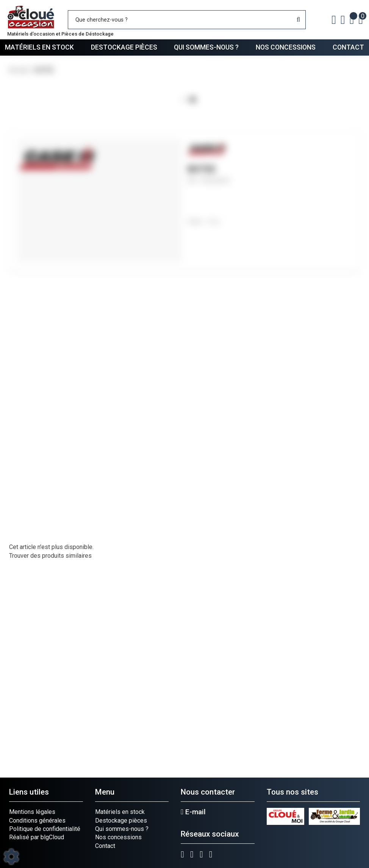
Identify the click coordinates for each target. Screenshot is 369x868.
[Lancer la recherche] (298, 20)
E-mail (193, 812)
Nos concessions (286, 47)
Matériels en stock (39, 47)
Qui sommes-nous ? (206, 47)
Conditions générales (37, 821)
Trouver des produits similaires (50, 556)
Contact (348, 47)
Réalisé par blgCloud (37, 837)
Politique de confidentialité (45, 829)
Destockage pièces (124, 47)
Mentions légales (32, 812)
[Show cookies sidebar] (11, 857)
